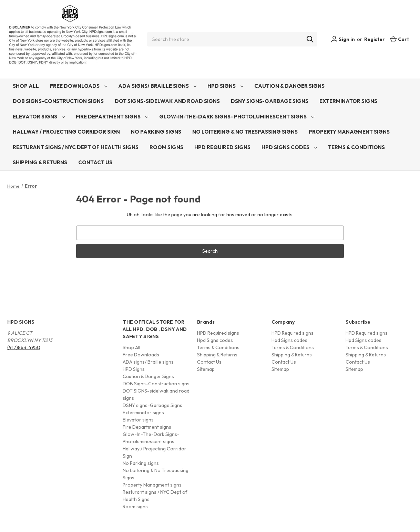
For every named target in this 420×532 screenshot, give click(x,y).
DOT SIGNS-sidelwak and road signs (167, 101)
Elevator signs (39, 117)
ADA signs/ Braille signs (157, 86)
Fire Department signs (112, 117)
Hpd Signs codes (289, 147)
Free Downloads (79, 86)
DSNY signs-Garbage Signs (270, 101)
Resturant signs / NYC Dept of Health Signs (76, 147)
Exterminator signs (348, 101)
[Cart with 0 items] (399, 39)
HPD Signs (225, 86)
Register (375, 39)
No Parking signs (156, 132)
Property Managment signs (349, 132)
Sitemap (206, 369)
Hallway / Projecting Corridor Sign (66, 132)
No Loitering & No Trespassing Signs (245, 132)
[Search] (310, 39)
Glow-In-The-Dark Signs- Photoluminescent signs (237, 117)
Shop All (26, 86)
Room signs (166, 147)
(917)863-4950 (24, 347)
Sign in (343, 39)
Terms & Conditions (356, 147)
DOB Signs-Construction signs (58, 101)
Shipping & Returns (40, 162)
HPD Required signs (222, 147)
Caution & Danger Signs (289, 86)
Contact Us (95, 162)
